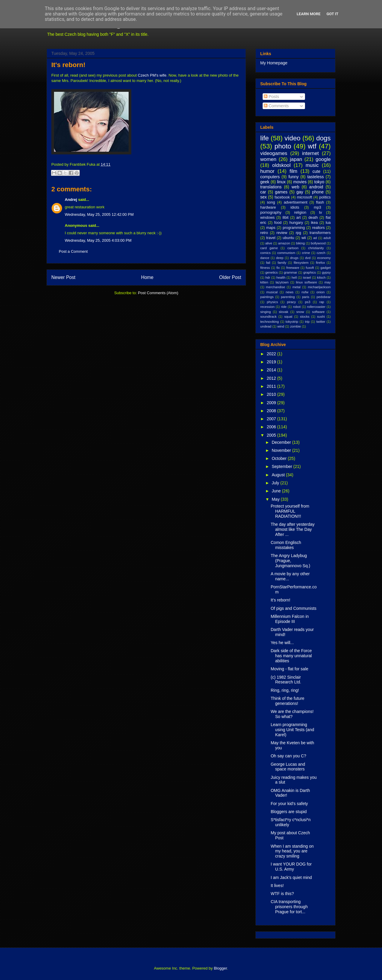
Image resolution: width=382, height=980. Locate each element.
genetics (272, 272)
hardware (268, 207)
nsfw (305, 292)
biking (300, 243)
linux (281, 182)
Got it (332, 14)
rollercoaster (316, 307)
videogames (274, 153)
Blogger (220, 968)
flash (320, 202)
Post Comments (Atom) (158, 293)
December (282, 442)
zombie (295, 326)
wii (304, 238)
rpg (298, 233)
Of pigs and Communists (294, 608)
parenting (288, 297)
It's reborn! (68, 65)
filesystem (301, 263)
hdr (268, 277)
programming (294, 228)
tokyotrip (292, 322)
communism (286, 253)
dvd (308, 258)
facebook (282, 197)
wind (281, 326)
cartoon (293, 248)
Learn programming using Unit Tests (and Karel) (292, 730)
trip (307, 322)
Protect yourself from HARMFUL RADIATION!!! (290, 511)
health (281, 277)
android (316, 187)
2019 (272, 362)
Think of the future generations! (288, 701)
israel (307, 277)
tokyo (319, 182)
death (313, 218)
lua (328, 223)
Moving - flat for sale (289, 669)
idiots (295, 207)
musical (272, 292)
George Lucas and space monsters (288, 767)
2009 (272, 403)
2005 (272, 435)
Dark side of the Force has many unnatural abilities (291, 656)
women (268, 159)
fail (268, 263)
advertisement (296, 202)
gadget (326, 268)
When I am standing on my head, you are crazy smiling (292, 851)
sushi (321, 317)
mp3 (317, 207)
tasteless (316, 177)
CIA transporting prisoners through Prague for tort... (289, 907)
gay (300, 192)
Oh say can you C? (288, 756)
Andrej (71, 200)
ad (315, 238)
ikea (314, 223)
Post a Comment (73, 251)
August (279, 475)
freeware (293, 268)
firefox (320, 263)
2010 (272, 394)
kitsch (321, 277)
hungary (296, 223)
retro (264, 233)
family (282, 263)
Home (147, 277)
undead (266, 326)
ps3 (308, 302)
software (318, 312)
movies (300, 182)
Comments (276, 106)
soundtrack (268, 317)
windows (267, 218)
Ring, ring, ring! (285, 690)
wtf (312, 146)
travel (271, 238)
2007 (272, 419)
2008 (272, 411)
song (271, 202)
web (295, 187)
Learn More (309, 14)
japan (296, 159)
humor (267, 171)
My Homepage (274, 63)
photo (283, 146)
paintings (267, 297)
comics (265, 253)
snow (300, 312)
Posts (271, 97)
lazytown (282, 282)
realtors (318, 228)
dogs (323, 138)
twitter (321, 322)
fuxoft (310, 268)
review (282, 233)
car (263, 192)
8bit (285, 218)
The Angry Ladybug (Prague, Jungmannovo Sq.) (291, 561)
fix (278, 268)
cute (316, 171)
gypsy (326, 272)
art (299, 218)
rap (322, 302)
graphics (309, 272)
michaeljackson (319, 287)
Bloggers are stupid (289, 812)
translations (271, 187)
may (328, 282)
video (292, 138)
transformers (320, 233)
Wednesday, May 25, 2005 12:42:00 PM (99, 214)
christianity (316, 248)
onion (320, 292)
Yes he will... (282, 643)
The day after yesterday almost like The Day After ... (293, 529)
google (323, 159)
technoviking (269, 322)
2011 (272, 386)
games (281, 192)
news (289, 292)
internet (310, 153)
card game (269, 248)
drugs (294, 258)
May (276, 499)
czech (321, 253)
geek (265, 182)
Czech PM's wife (152, 75)
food (278, 223)
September (282, 466)
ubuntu (288, 238)
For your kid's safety (289, 804)
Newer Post (63, 277)
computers (270, 177)
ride (284, 307)
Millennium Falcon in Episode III (290, 619)
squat (288, 317)
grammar (291, 272)
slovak (284, 312)
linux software (307, 282)
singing (265, 312)
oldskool (281, 165)
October (280, 458)
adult (327, 238)
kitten (264, 282)
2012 (272, 378)
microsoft (305, 197)
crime (306, 253)
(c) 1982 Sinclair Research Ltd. (286, 680)
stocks (305, 317)
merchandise (275, 287)
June (277, 491)
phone (318, 192)
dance (265, 258)
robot (297, 307)
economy (324, 258)
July (276, 483)
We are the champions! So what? (292, 714)
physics (272, 302)
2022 (272, 354)
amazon (284, 243)
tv (321, 213)
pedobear (324, 297)
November (282, 450)
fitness (265, 268)
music (312, 165)
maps (271, 228)
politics (325, 197)
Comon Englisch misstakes (286, 545)
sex (264, 197)
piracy (292, 302)
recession (267, 307)
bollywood (318, 243)
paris (306, 297)
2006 (272, 427)
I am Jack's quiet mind (291, 877)
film (293, 171)
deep (280, 258)
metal (296, 287)
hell (294, 277)
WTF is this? (282, 894)
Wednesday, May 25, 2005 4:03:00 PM (98, 240)
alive (269, 243)
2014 (272, 370)
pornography (271, 213)
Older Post (230, 277)
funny (293, 177)
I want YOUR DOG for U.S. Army (291, 867)
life (265, 138)
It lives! (277, 886)
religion (300, 213)
